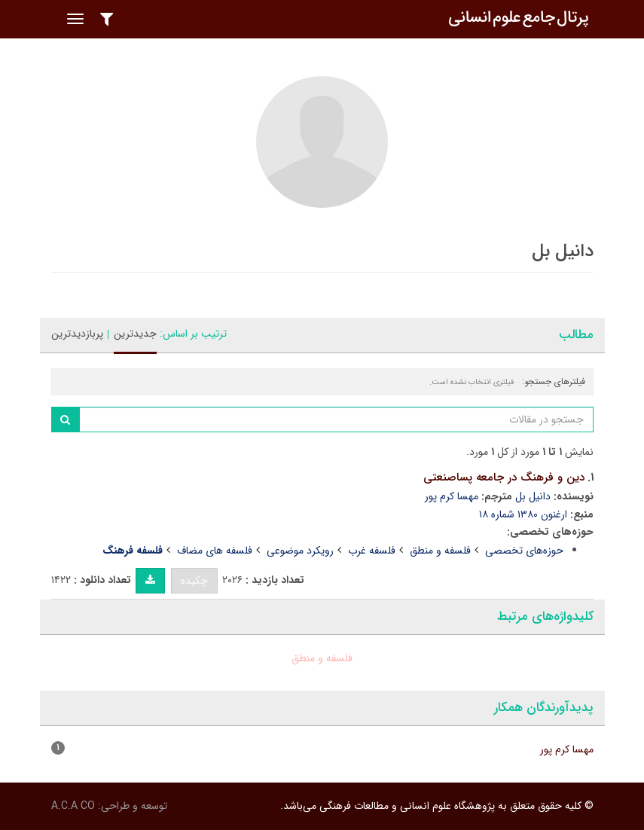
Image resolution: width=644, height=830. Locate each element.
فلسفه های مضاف (215, 551)
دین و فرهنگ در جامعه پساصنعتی (504, 478)
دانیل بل (533, 496)
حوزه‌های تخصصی (524, 551)
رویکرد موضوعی (300, 551)
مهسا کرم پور (452, 496)
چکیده (194, 581)
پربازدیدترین (77, 334)
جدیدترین (135, 334)
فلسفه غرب (372, 551)
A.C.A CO (73, 806)
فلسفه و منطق (440, 551)
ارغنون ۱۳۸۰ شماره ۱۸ (523, 514)
